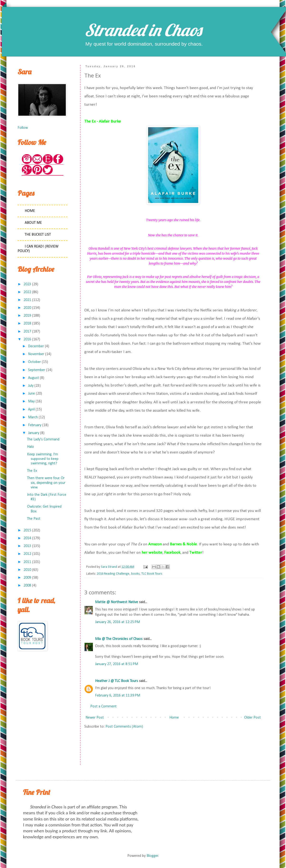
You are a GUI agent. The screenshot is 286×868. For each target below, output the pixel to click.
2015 (27, 530)
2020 (27, 308)
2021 (27, 300)
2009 (27, 578)
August (33, 378)
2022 (27, 292)
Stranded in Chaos (143, 30)
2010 (27, 570)
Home (174, 718)
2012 (27, 554)
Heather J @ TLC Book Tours (117, 681)
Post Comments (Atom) (124, 727)
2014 (27, 538)
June (31, 394)
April (31, 410)
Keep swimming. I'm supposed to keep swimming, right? (43, 459)
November (36, 354)
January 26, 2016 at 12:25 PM (117, 622)
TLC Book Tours (152, 574)
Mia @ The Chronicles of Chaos (119, 639)
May (31, 401)
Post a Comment (103, 706)
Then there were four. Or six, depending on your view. (46, 483)
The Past (34, 519)
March (33, 417)
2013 (27, 546)
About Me (33, 223)
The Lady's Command (43, 439)
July (31, 386)
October (34, 362)
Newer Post (95, 718)
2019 (27, 316)
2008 (27, 586)
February (35, 425)
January (34, 433)
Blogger (152, 856)
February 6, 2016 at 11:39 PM (118, 696)
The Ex (32, 471)
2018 (27, 324)
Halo (31, 447)
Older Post (253, 718)
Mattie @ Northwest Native (117, 602)
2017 (27, 332)
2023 (27, 284)
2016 (27, 339)
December (36, 346)
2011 (27, 562)
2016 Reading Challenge (113, 574)
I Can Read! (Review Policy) (38, 249)
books (135, 574)
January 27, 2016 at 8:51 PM (117, 664)
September (37, 370)
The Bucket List (38, 235)
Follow (23, 128)
